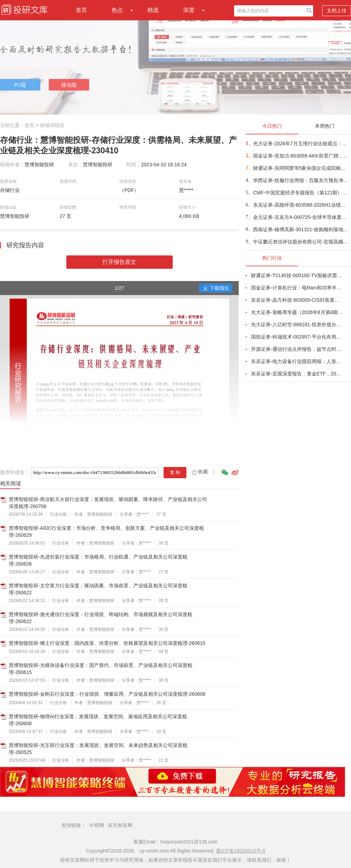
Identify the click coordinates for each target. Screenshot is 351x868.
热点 (117, 10)
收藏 (199, 472)
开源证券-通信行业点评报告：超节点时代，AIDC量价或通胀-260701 (297, 349)
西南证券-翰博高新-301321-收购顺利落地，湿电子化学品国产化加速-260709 (302, 229)
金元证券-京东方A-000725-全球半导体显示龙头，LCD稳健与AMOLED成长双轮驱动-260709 (302, 217)
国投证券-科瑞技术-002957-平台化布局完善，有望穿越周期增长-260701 (297, 337)
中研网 (97, 825)
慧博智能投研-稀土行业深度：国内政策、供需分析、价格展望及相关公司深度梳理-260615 (107, 643)
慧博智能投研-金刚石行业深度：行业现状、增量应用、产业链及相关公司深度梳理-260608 (107, 694)
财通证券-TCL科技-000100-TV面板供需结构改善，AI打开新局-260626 (297, 275)
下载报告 (216, 288)
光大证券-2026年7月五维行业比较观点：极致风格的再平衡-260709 (302, 143)
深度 (189, 10)
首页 (81, 10)
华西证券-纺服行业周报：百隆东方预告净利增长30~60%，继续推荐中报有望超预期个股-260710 (302, 180)
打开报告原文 (119, 262)
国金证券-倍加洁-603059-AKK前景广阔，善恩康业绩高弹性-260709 (302, 156)
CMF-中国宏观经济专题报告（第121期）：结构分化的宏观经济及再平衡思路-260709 (302, 193)
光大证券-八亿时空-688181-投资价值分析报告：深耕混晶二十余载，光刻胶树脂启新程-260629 (297, 325)
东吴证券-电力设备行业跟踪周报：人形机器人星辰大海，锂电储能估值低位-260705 (297, 361)
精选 (153, 10)
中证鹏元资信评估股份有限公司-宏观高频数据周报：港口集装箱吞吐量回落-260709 (302, 242)
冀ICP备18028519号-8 (240, 851)
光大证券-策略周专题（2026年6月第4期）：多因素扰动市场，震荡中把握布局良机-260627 (297, 312)
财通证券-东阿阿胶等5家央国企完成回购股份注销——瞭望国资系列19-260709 (302, 168)
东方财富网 (120, 825)
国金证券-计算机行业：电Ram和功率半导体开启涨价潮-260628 (297, 288)
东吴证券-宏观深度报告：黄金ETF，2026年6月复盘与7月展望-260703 (297, 374)
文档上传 (337, 11)
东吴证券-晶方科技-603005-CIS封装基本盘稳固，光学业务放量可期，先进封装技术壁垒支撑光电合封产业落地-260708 (297, 300)
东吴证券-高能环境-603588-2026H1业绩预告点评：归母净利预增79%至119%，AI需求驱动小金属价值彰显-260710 (302, 205)
